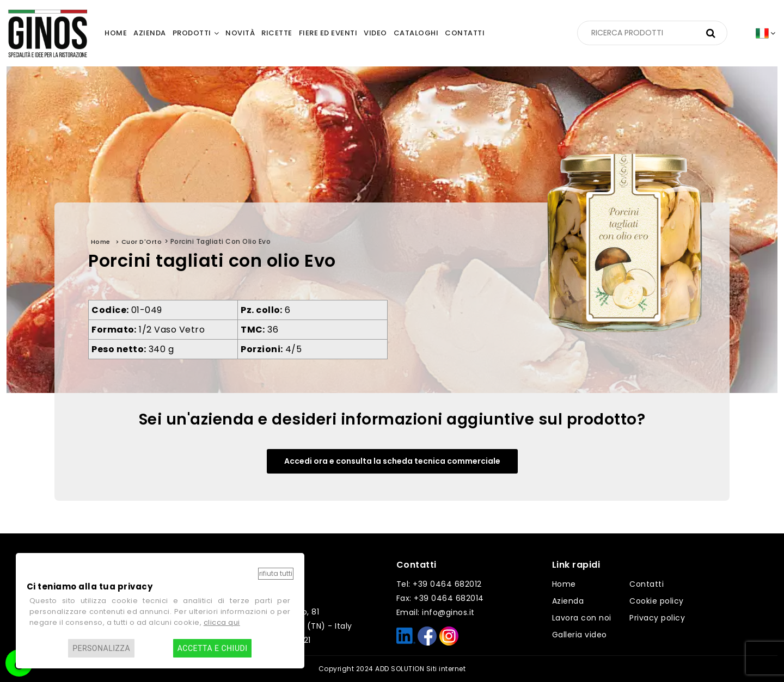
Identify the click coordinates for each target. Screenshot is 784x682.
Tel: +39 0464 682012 (439, 584)
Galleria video (580, 635)
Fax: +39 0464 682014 (440, 598)
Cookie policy (657, 601)
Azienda (568, 601)
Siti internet (446, 669)
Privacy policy (657, 618)
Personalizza (101, 648)
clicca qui (222, 622)
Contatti (647, 584)
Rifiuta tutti (276, 573)
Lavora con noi (582, 618)
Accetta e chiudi (213, 648)
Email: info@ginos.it (436, 612)
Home (564, 584)
